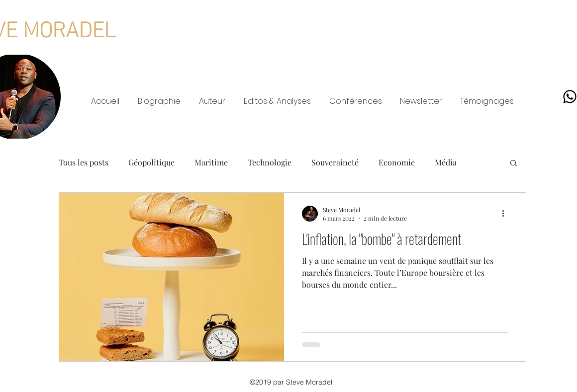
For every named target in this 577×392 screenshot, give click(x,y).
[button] (514, 164)
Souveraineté (335, 162)
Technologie (270, 162)
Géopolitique (151, 162)
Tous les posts (84, 162)
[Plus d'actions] (506, 214)
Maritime (211, 162)
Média (446, 162)
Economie (397, 162)
